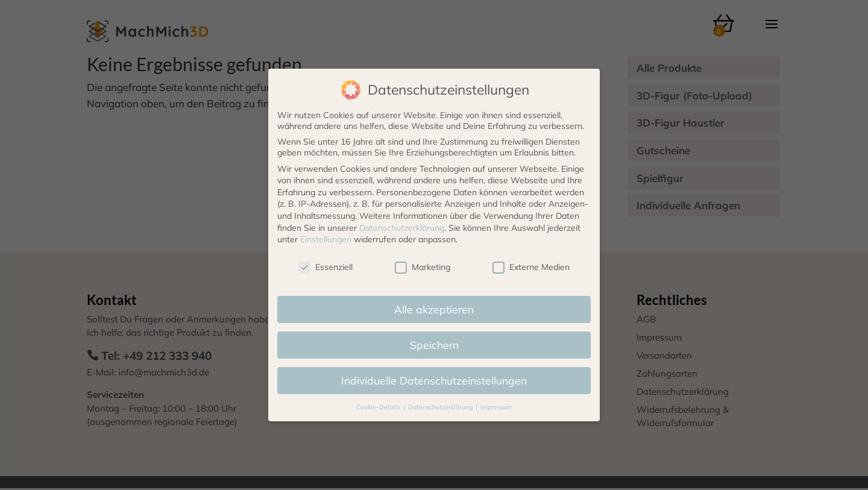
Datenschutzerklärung (402, 228)
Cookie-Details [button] (379, 407)
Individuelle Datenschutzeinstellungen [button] (434, 380)
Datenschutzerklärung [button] (441, 407)
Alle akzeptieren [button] (434, 309)
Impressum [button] (496, 407)
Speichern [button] (434, 345)
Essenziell (325, 267)
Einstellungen (326, 239)
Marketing (423, 267)
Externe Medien (531, 267)
